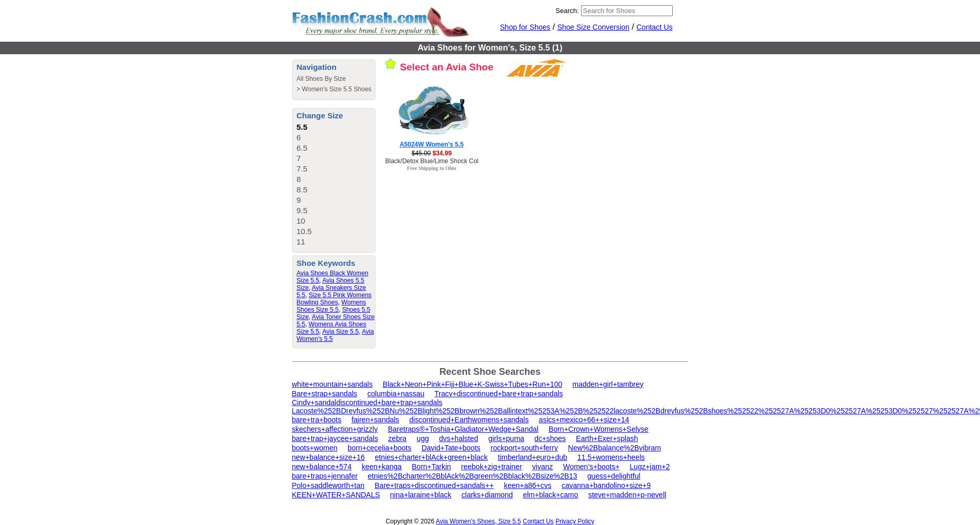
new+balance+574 (322, 467)
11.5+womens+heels (611, 457)
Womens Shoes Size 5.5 (331, 306)
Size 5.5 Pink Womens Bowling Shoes (334, 299)
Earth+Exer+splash (607, 438)
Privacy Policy (575, 521)
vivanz (542, 467)
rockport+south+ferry (524, 448)
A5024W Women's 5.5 (432, 144)
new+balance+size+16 (329, 457)
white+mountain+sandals (332, 384)
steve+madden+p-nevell (627, 495)
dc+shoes (550, 438)
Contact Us (654, 27)
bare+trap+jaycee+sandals (335, 438)
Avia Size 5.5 (341, 332)
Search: (567, 11)
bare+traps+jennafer (325, 476)
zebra (397, 438)
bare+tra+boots (317, 420)
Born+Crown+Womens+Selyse (599, 429)
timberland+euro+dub (533, 457)
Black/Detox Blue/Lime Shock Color (435, 161)
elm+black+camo (551, 495)
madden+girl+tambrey (608, 384)
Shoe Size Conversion (593, 27)
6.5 (302, 148)
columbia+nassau (396, 394)
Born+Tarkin (432, 467)
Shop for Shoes (525, 27)
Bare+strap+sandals (325, 394)
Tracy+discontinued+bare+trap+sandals (499, 394)
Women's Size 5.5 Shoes (337, 89)
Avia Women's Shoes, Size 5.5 (479, 521)
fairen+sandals (375, 420)
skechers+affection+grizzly (335, 429)
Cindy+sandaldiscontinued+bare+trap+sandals (367, 402)
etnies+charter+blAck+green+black (431, 457)
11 (301, 242)
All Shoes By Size (322, 79)
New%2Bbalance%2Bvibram (614, 448)
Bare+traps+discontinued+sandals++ (434, 485)
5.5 (302, 127)
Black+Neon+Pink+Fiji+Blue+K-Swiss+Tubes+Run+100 (473, 384)
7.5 (302, 169)
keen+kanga (382, 467)
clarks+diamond (487, 495)
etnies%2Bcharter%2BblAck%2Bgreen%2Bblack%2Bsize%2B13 (473, 476)
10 (301, 221)
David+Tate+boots (451, 448)
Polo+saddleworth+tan (328, 485)
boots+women (315, 448)
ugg (423, 438)
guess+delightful (614, 476)
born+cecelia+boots (380, 448)
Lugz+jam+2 (650, 467)
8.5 (302, 190)
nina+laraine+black (421, 495)
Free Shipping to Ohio (432, 168)
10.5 (304, 231)
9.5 (302, 210)
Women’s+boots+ (591, 467)
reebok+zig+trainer (492, 467)
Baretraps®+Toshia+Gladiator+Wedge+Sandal (463, 429)
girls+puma (506, 438)
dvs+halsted (459, 438)
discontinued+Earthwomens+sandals (469, 420)
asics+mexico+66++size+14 (584, 420)
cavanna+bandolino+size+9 (606, 485)
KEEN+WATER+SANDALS (336, 495)
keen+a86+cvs (528, 485)
